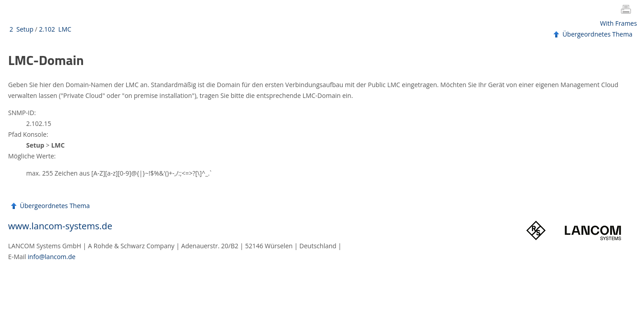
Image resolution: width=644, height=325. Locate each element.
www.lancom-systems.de (60, 226)
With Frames (619, 23)
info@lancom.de (52, 257)
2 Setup (21, 29)
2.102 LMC (55, 29)
